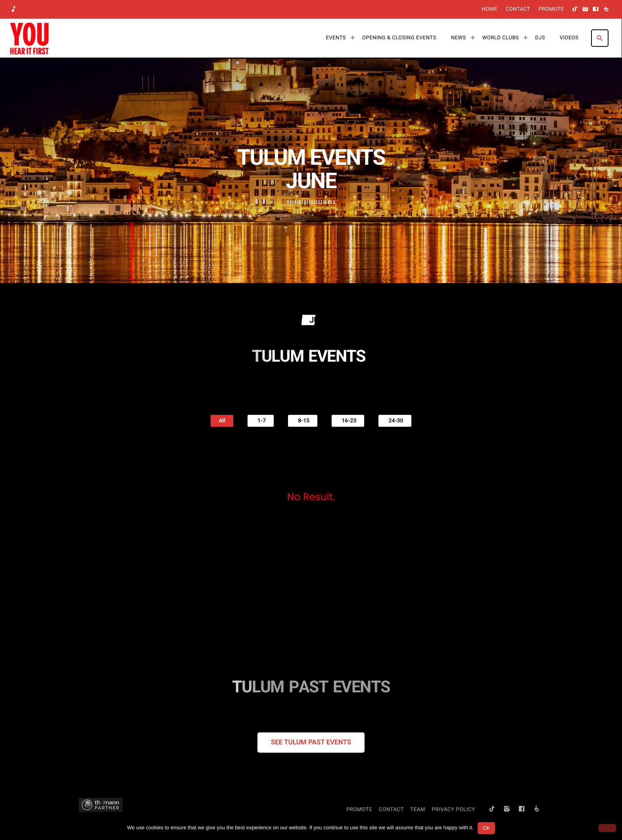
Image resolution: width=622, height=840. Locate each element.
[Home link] (29, 38)
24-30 (395, 421)
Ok (486, 828)
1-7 (261, 421)
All (222, 421)
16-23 (348, 421)
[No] (607, 828)
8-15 (303, 421)
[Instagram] (586, 10)
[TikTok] (575, 10)
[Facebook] (596, 10)
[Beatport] (606, 10)
